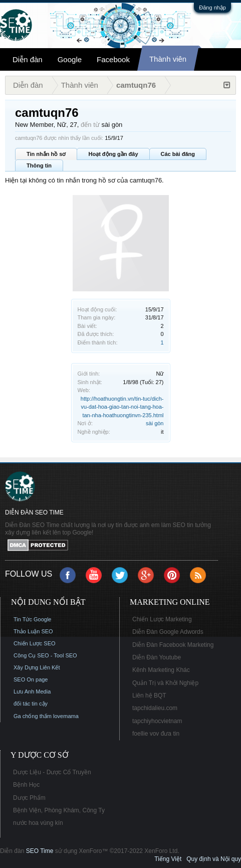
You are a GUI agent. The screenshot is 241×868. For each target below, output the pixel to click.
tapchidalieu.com (155, 708)
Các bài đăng (178, 154)
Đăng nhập (212, 8)
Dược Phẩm (29, 798)
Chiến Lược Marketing (162, 619)
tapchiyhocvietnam (157, 721)
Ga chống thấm (33, 716)
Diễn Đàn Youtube (157, 657)
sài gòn (155, 423)
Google (70, 59)
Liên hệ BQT (149, 696)
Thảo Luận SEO (33, 631)
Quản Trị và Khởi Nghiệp (165, 683)
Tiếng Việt (168, 859)
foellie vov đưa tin (156, 734)
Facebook (113, 59)
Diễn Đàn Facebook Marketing (173, 645)
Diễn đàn (28, 59)
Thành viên (168, 59)
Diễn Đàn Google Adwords (168, 632)
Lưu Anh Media (32, 691)
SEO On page (31, 679)
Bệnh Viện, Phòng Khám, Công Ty (59, 810)
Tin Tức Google (32, 619)
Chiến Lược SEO (35, 643)
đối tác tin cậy (31, 704)
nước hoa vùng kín (38, 823)
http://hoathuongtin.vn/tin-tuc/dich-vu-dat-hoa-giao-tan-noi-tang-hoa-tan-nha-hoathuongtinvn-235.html (122, 407)
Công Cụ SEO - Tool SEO (45, 655)
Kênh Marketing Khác (161, 670)
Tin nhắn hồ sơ (46, 154)
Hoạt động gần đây (113, 154)
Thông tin (39, 165)
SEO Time (40, 851)
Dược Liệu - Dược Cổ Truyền (52, 772)
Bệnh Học (26, 785)
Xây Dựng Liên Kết (37, 667)
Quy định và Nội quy (214, 859)
